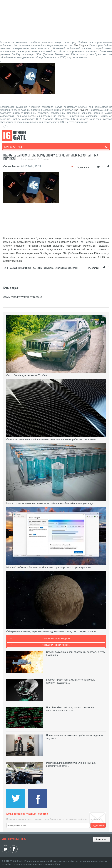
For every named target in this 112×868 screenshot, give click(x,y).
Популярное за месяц (56, 645)
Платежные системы (43, 268)
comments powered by (23, 297)
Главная (45, 159)
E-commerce (61, 268)
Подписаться (98, 825)
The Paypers (81, 45)
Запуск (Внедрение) (20, 268)
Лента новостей (29, 159)
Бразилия (73, 268)
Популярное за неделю (56, 638)
